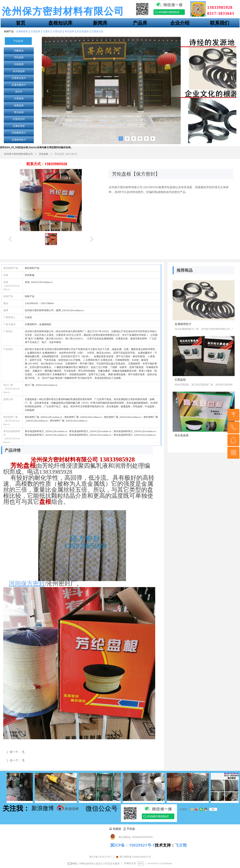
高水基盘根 (19, 71)
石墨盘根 (19, 99)
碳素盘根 (19, 106)
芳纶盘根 (19, 57)
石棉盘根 (19, 64)
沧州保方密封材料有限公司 (18, 154)
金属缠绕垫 (22, 31)
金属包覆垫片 (19, 85)
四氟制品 (19, 51)
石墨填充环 (19, 119)
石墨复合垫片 (19, 78)
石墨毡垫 (57, 31)
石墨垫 (46, 31)
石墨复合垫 (97, 31)
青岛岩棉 (19, 112)
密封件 (19, 92)
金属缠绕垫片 (19, 140)
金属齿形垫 (19, 126)
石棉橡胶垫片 (19, 133)
